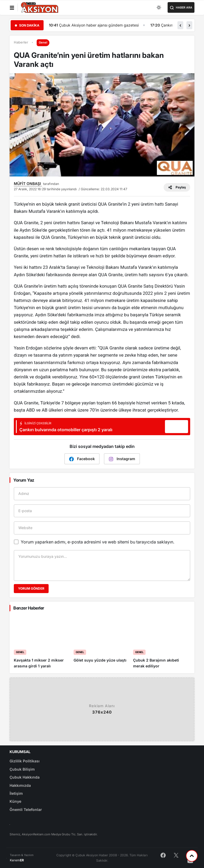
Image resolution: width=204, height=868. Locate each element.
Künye (15, 801)
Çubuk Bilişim (22, 769)
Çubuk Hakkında (25, 777)
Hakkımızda (20, 785)
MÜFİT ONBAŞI (28, 183)
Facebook (82, 459)
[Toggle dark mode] (159, 7)
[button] (180, 25)
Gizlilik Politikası (25, 761)
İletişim (16, 793)
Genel (43, 42)
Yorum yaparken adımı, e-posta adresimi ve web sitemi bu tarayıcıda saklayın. (97, 542)
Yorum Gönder (31, 588)
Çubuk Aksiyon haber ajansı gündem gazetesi (103, 25)
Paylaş (177, 187)
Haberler (21, 42)
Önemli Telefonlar (26, 809)
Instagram (122, 459)
